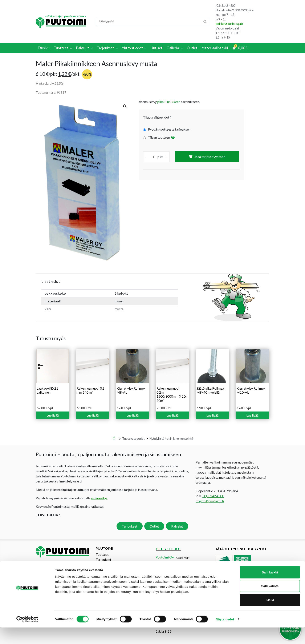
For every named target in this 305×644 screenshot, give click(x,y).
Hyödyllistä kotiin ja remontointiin (172, 439)
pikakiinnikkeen (169, 102)
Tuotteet (102, 554)
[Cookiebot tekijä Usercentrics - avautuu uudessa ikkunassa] (27, 636)
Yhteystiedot (105, 570)
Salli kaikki (270, 589)
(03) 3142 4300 (225, 6)
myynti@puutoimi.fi (210, 501)
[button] (125, 106)
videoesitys (99, 498)
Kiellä (270, 616)
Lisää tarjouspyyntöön (209, 157)
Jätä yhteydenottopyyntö (241, 549)
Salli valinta (270, 603)
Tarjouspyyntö (106, 565)
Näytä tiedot (225, 636)
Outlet (154, 526)
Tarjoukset (130, 526)
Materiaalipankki (108, 575)
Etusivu (114, 439)
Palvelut (177, 526)
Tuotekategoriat (133, 439)
